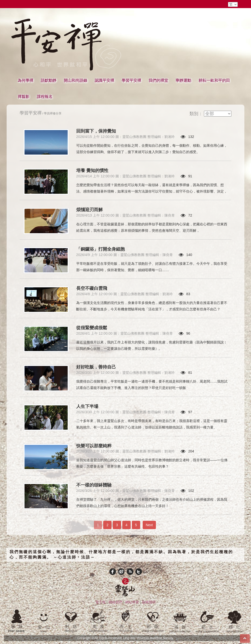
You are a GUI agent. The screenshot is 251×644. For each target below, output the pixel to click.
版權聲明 (149, 602)
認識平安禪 (104, 80)
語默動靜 (49, 80)
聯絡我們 (115, 602)
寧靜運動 (183, 80)
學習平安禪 (131, 80)
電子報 (100, 602)
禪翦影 (24, 97)
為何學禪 (25, 80)
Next (149, 525)
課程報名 (45, 97)
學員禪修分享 (53, 113)
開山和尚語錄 (75, 80)
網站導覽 (132, 602)
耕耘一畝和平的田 (214, 80)
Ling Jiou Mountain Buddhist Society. (149, 638)
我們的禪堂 (158, 80)
